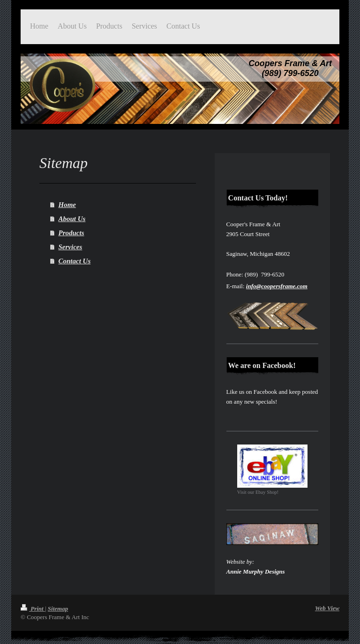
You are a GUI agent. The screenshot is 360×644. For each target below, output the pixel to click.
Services (71, 247)
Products (71, 233)
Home (67, 205)
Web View (327, 608)
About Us (72, 219)
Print (33, 609)
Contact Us (75, 261)
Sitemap (58, 609)
